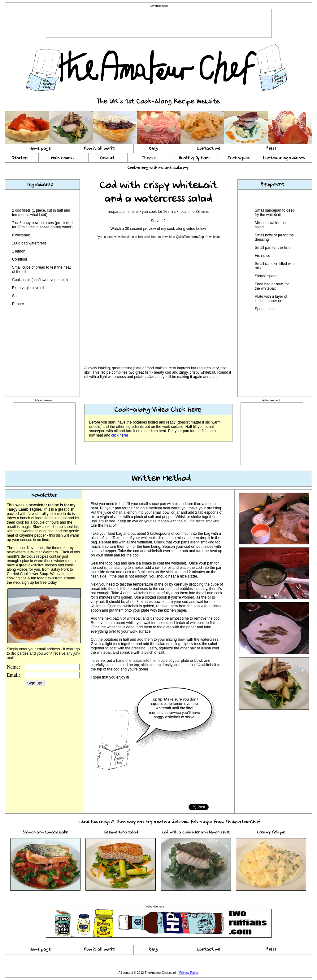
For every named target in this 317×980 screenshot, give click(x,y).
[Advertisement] (159, 23)
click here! (119, 435)
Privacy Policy (189, 973)
